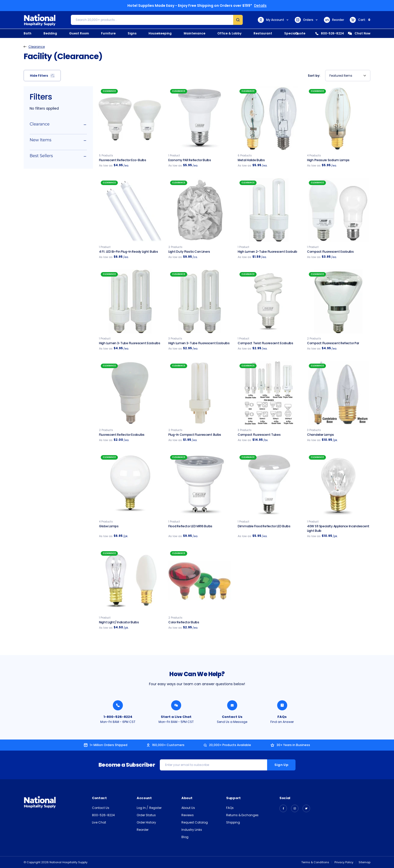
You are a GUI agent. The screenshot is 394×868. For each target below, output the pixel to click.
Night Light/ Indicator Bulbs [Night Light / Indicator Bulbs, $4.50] (119, 622)
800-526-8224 (330, 33)
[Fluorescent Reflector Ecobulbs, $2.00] (130, 393)
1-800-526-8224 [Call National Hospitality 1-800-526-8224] (118, 717)
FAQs (230, 808)
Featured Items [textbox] (341, 76)
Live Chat (99, 822)
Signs (132, 33)
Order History (146, 822)
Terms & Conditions (315, 862)
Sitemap (364, 862)
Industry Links (192, 830)
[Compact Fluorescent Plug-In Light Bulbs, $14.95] (269, 393)
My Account (273, 20)
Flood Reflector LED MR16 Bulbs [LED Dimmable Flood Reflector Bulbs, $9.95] (190, 526)
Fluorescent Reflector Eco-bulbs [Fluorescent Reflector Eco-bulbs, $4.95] (123, 160)
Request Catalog (195, 822)
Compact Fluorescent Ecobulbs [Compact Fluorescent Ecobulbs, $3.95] (330, 252)
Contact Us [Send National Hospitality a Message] (232, 717)
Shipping (233, 822)
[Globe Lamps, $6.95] (130, 485)
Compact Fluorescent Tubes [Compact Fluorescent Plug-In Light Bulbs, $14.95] (259, 435)
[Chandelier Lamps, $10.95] (338, 393)
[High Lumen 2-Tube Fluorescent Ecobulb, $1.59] (269, 210)
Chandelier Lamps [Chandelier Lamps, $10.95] (321, 435)
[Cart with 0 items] (360, 20)
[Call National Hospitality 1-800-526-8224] (118, 705)
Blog (185, 837)
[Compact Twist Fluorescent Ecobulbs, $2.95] (269, 301)
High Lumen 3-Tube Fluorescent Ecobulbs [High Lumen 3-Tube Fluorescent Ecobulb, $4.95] (130, 343)
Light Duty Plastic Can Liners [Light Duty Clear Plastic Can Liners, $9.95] (189, 252)
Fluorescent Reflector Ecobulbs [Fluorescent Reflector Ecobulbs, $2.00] (122, 435)
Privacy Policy (344, 862)
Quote (300, 33)
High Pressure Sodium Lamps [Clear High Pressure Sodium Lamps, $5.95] (328, 160)
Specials (291, 33)
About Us (188, 808)
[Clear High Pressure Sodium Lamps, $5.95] (338, 118)
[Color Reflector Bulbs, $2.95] (200, 581)
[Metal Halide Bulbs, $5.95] (269, 118)
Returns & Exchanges (242, 815)
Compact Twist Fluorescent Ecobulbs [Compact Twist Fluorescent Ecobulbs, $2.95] (265, 343)
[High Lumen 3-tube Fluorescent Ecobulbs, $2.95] (200, 301)
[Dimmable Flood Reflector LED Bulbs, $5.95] (269, 485)
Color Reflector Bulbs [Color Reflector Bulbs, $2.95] (184, 622)
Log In (142, 808)
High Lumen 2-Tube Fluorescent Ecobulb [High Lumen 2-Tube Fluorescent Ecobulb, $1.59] (267, 252)
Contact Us (101, 808)
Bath (28, 33)
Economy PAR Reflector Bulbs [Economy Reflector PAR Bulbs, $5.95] (190, 160)
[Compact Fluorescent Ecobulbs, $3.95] (338, 210)
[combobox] (348, 76)
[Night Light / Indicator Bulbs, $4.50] (130, 581)
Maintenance (194, 33)
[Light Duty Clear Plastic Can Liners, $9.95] (200, 210)
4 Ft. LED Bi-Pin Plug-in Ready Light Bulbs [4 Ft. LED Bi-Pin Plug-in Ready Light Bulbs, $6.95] (128, 252)
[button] (42, 76)
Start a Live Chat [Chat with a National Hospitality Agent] (176, 717)
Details (260, 6)
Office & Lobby (229, 33)
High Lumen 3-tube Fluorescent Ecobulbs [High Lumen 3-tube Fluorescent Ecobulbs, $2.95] (199, 343)
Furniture (108, 33)
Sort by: (314, 76)
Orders (306, 20)
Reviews (188, 815)
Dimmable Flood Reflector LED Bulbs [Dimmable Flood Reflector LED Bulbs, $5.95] (264, 526)
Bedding (50, 33)
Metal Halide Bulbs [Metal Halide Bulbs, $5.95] (251, 160)
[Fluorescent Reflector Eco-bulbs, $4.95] (130, 118)
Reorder (334, 20)
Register (155, 808)
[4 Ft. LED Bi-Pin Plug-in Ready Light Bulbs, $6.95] (130, 210)
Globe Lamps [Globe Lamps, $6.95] (109, 526)
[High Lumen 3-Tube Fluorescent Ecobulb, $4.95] (130, 301)
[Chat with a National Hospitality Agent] (176, 705)
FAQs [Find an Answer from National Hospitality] (282, 717)
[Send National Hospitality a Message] (232, 705)
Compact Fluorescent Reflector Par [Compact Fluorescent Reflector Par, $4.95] (333, 343)
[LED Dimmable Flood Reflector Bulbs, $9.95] (200, 485)
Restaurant (263, 33)
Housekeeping (160, 33)
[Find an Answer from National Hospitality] (282, 705)
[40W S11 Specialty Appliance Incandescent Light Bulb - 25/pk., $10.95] (338, 485)
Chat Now (359, 33)
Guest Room (79, 33)
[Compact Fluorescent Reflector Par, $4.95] (338, 301)
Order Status (146, 815)
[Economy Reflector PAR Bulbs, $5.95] (200, 118)
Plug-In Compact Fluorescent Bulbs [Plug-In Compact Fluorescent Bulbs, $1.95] (195, 435)
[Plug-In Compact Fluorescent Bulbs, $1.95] (200, 393)
